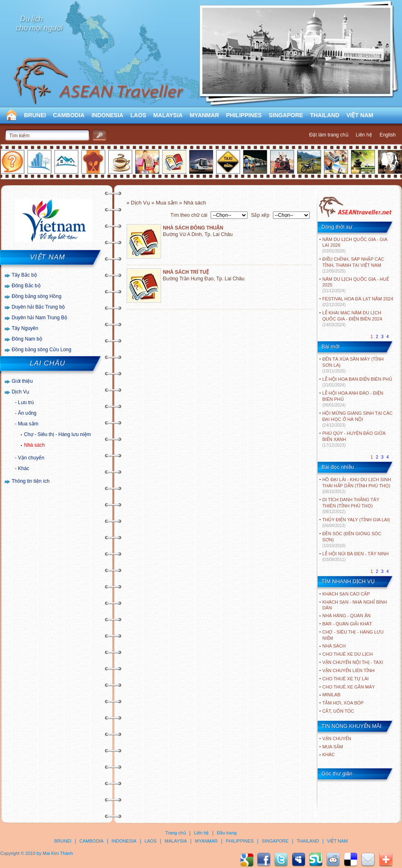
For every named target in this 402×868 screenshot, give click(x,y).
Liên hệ (364, 135)
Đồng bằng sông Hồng (37, 296)
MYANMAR (204, 115)
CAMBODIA (69, 115)
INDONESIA (107, 115)
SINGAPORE (286, 115)
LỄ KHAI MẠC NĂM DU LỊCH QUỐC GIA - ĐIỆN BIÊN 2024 (352, 319)
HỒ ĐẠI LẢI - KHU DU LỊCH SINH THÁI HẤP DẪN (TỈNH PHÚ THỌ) (357, 485)
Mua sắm (28, 424)
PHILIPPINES (244, 115)
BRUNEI (35, 115)
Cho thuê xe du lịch (348, 654)
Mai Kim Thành (58, 853)
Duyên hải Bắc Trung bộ (39, 307)
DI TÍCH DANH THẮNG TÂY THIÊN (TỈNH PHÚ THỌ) (351, 506)
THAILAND (325, 115)
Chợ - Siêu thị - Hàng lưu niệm (58, 434)
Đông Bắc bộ (26, 286)
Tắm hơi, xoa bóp (343, 703)
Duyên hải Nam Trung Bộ (40, 318)
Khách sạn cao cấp (346, 594)
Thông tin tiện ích (31, 481)
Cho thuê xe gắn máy (349, 687)
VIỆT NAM (360, 115)
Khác (24, 468)
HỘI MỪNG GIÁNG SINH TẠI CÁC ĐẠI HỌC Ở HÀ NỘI (358, 419)
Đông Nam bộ (27, 339)
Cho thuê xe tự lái (346, 679)
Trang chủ (176, 833)
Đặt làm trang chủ (328, 135)
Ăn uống (27, 413)
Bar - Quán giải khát (347, 624)
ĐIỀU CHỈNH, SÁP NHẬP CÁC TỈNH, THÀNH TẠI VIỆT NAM (353, 265)
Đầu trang (227, 833)
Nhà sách (35, 445)
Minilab (332, 695)
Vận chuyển (31, 458)
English (387, 135)
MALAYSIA (168, 115)
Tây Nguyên (25, 328)
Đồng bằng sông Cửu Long (42, 350)
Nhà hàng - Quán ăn (347, 616)
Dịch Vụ (21, 392)
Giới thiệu (22, 381)
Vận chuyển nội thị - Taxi (353, 662)
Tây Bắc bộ (24, 275)
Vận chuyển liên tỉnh (349, 670)
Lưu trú (26, 402)
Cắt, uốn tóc (338, 711)
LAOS (138, 115)
